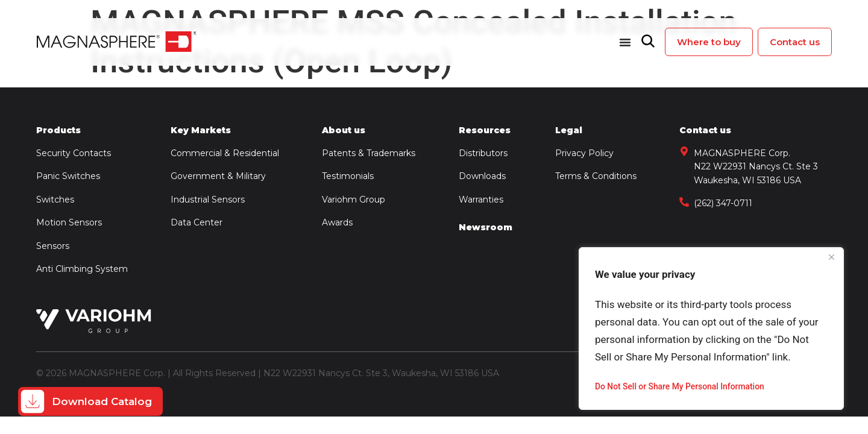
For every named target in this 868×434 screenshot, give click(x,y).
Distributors (483, 153)
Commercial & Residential (225, 153)
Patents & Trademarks (369, 153)
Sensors (53, 246)
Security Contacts (75, 153)
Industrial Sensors (208, 200)
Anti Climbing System (82, 269)
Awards (337, 222)
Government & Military (218, 176)
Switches (55, 200)
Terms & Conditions (596, 176)
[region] (711, 329)
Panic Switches (68, 176)
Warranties (481, 200)
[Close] (831, 257)
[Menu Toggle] (625, 42)
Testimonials (348, 176)
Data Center (197, 222)
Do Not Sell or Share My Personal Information (681, 386)
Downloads (482, 176)
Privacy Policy (584, 153)
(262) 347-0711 (723, 203)
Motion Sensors (69, 222)
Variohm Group (354, 200)
